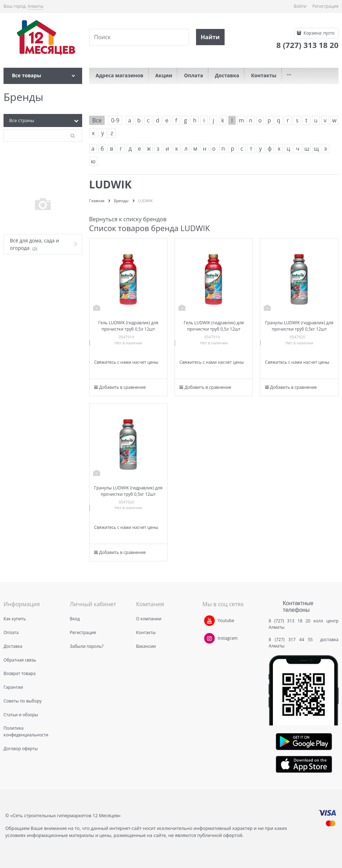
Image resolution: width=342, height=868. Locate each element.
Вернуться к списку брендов (128, 219)
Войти (300, 6)
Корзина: (319, 33)
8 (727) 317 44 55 (292, 640)
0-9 (115, 120)
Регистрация (325, 6)
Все (97, 120)
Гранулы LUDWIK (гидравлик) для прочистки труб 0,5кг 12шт (299, 326)
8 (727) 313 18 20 (289, 621)
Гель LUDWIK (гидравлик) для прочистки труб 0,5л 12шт (128, 326)
